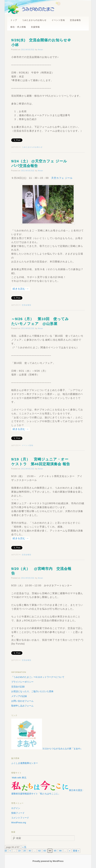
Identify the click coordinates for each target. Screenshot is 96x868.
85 (55, 851)
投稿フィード (18, 813)
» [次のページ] (70, 851)
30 (30, 851)
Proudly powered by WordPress (48, 861)
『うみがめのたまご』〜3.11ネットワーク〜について (38, 677)
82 (39, 851)
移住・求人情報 (18, 27)
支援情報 (35, 27)
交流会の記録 (18, 687)
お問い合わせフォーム (22, 701)
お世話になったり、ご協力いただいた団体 (32, 691)
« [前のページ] (10, 851)
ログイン (16, 808)
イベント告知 (58, 20)
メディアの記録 (19, 696)
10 (19, 851)
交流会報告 (75, 20)
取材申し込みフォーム (22, 706)
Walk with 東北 (19, 778)
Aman (40, 50)
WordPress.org (19, 823)
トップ (14, 20)
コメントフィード (20, 818)
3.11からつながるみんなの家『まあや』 (47, 749)
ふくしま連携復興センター (25, 763)
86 (60, 851)
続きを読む (21, 289)
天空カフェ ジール (62, 178)
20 (25, 851)
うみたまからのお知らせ (34, 20)
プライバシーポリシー (22, 682)
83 (45, 851)
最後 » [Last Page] (76, 851)
